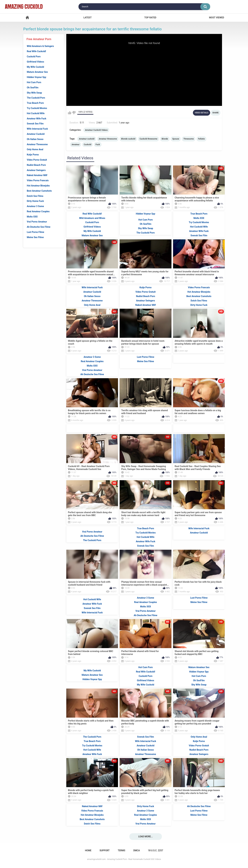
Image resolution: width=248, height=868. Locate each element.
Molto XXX (32, 217)
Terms (121, 850)
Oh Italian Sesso (35, 139)
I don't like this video (74, 113)
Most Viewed (217, 18)
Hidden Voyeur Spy (36, 77)
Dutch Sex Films (35, 196)
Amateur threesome (108, 139)
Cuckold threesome (148, 139)
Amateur (76, 145)
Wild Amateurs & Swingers (40, 46)
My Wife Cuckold (35, 67)
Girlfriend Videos (35, 62)
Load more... (146, 836)
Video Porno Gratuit (37, 160)
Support (104, 850)
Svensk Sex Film (35, 124)
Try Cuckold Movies (37, 108)
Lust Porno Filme (36, 232)
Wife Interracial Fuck (37, 129)
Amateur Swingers (36, 170)
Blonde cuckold (128, 139)
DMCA (137, 850)
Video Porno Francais (38, 180)
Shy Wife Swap (34, 93)
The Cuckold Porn (36, 98)
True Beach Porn (35, 103)
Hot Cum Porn (34, 82)
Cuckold (88, 145)
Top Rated (150, 18)
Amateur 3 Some (35, 206)
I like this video (70, 113)
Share (215, 113)
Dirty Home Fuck (35, 201)
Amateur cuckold (87, 139)
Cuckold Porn (34, 57)
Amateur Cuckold (36, 134)
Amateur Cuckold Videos (96, 130)
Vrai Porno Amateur (37, 222)
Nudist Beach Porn (36, 165)
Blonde (165, 139)
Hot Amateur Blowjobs (38, 186)
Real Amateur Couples (38, 211)
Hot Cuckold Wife (36, 113)
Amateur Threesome (37, 144)
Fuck (98, 145)
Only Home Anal (35, 149)
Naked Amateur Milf (37, 175)
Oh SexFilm (33, 88)
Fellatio (202, 139)
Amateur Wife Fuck (37, 119)
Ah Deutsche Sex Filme (39, 227)
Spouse (176, 139)
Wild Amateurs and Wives (92, 218)
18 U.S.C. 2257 (155, 850)
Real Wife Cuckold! (36, 51)
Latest (87, 18)
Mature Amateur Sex (37, 72)
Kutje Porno (33, 155)
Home (27, 18)
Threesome (189, 139)
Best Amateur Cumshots (39, 191)
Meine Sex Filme (35, 237)
